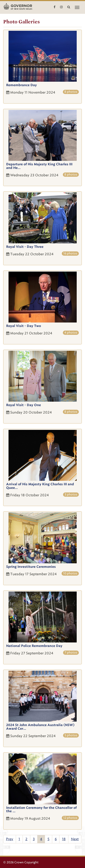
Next (75, 839)
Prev (10, 839)
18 (64, 839)
